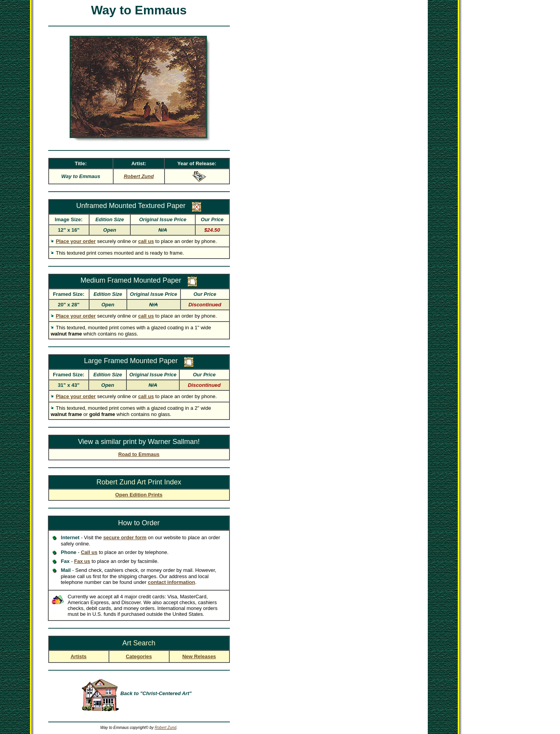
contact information (171, 582)
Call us (89, 552)
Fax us (82, 561)
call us (146, 241)
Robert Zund (166, 728)
